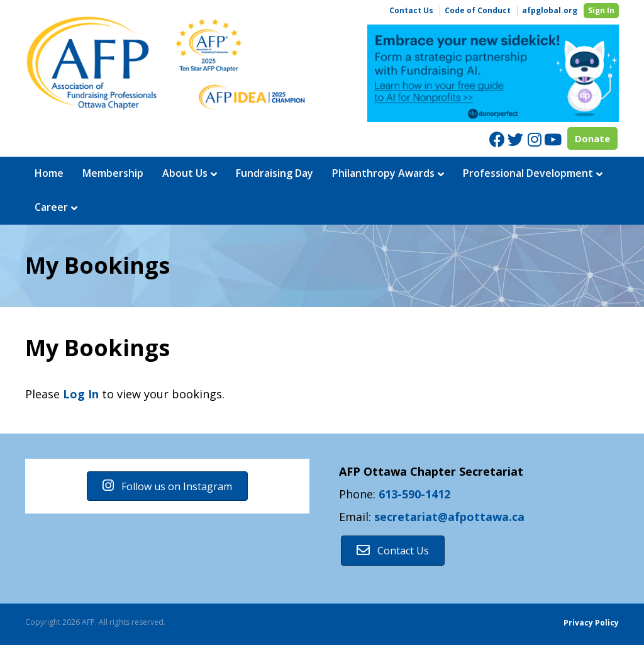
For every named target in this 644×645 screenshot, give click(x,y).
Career (51, 207)
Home (49, 173)
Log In (81, 394)
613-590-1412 (414, 494)
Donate (592, 138)
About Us (185, 173)
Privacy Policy (591, 623)
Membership (113, 173)
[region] (493, 74)
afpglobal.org (550, 11)
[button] (167, 486)
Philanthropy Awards (383, 173)
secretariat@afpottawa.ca (449, 517)
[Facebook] (497, 139)
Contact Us (411, 11)
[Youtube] (552, 139)
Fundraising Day (275, 173)
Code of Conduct (478, 11)
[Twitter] (515, 139)
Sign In (601, 10)
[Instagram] (534, 139)
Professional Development (528, 173)
